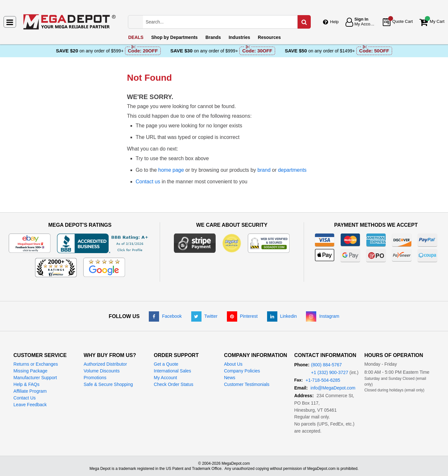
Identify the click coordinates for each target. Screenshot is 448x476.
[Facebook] (165, 316)
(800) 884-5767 (327, 365)
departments (292, 170)
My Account (166, 378)
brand (264, 170)
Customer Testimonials (247, 384)
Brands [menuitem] (213, 37)
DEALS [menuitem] (136, 37)
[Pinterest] (242, 316)
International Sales (173, 371)
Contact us (148, 182)
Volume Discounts (102, 371)
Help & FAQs (27, 384)
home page (171, 170)
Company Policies (242, 371)
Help (334, 22)
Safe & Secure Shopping (108, 384)
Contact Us (25, 398)
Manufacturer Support (35, 378)
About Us (233, 364)
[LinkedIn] (282, 316)
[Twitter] (204, 316)
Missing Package (31, 371)
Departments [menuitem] (174, 37)
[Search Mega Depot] (226, 22)
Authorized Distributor (105, 364)
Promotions (95, 378)
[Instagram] (323, 316)
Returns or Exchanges (36, 364)
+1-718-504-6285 (323, 380)
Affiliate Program (30, 391)
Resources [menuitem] (269, 37)
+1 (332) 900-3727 (330, 372)
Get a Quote (166, 364)
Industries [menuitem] (239, 37)
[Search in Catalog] (304, 22)
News (230, 378)
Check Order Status (174, 384)
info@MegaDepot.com (333, 388)
